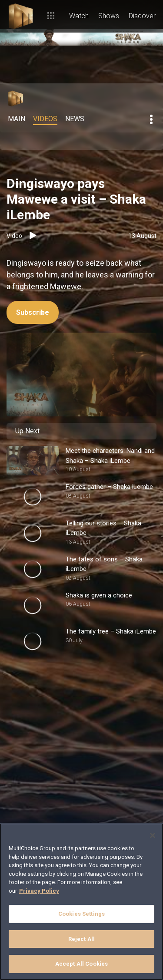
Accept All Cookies (81, 964)
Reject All (81, 939)
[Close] (153, 835)
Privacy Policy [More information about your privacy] (39, 891)
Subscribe (33, 312)
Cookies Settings (81, 914)
